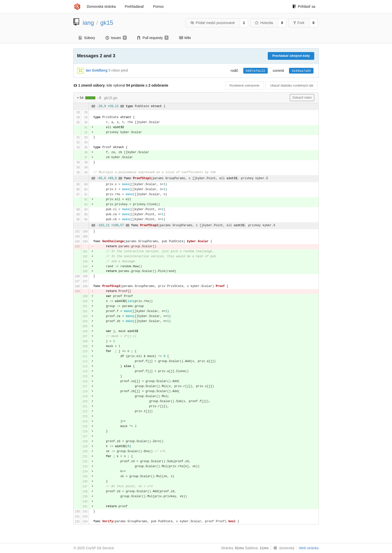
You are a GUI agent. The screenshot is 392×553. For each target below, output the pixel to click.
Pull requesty (153, 38)
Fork (299, 23)
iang (88, 23)
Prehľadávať (134, 7)
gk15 (107, 23)
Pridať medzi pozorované (212, 23)
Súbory (87, 38)
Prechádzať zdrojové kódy (291, 56)
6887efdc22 (255, 71)
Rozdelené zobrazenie (244, 86)
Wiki (185, 38)
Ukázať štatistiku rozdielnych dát (292, 86)
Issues (116, 38)
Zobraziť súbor (302, 98)
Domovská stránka (101, 7)
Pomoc (158, 7)
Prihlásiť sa (304, 7)
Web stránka (309, 548)
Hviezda (264, 23)
